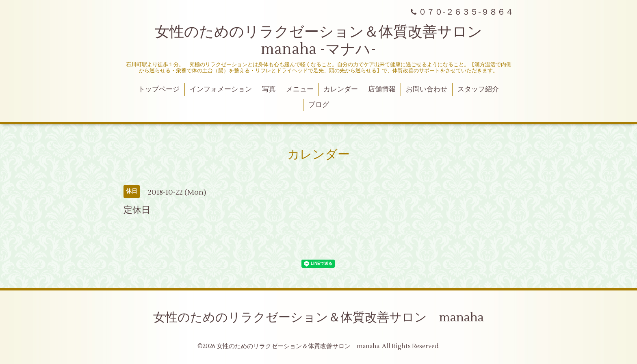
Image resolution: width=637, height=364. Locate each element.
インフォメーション (221, 89)
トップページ (159, 89)
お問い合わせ (427, 89)
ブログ (319, 105)
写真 (269, 89)
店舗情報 (382, 89)
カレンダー (341, 89)
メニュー (300, 89)
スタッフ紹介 (478, 89)
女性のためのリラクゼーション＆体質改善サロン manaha (318, 317)
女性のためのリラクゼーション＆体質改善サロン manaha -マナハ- (326, 41)
